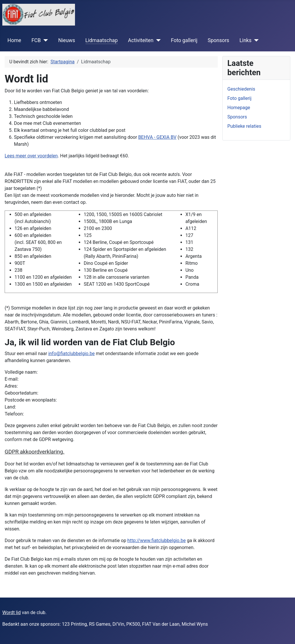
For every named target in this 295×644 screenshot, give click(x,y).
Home (14, 40)
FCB (36, 40)
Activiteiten (141, 40)
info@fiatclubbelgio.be (71, 354)
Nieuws (67, 40)
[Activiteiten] (157, 40)
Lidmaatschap (102, 40)
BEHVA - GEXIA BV (157, 137)
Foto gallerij (184, 40)
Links (245, 40)
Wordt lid (11, 612)
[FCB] (44, 40)
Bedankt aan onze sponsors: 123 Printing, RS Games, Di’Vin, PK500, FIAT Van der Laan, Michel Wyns (105, 624)
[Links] (255, 40)
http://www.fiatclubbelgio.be (157, 540)
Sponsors (218, 40)
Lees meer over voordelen (31, 156)
